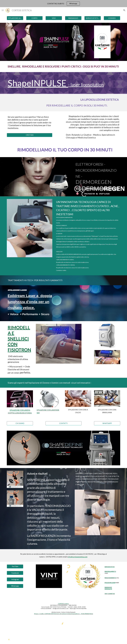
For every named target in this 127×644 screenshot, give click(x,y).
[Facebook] (15, 573)
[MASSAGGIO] (73, 18)
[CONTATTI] (63, 423)
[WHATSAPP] (107, 423)
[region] (63, 4)
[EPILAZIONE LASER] (15, 18)
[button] (3, 10)
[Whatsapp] (15, 586)
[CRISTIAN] (30, 135)
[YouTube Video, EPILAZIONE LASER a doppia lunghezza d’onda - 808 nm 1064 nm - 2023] (93, 303)
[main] (63, 66)
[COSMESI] (112, 18)
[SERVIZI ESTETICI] (93, 18)
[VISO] (54, 18)
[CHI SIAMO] (20, 423)
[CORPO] (34, 18)
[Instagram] (15, 579)
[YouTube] (15, 566)
